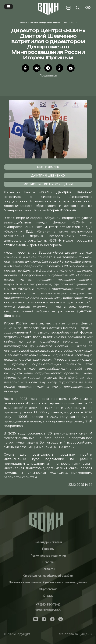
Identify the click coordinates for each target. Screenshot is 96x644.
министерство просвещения (48, 184)
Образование (48, 589)
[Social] (36, 619)
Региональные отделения (48, 556)
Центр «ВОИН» (48, 167)
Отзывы (48, 596)
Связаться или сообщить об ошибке (48, 576)
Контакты (48, 569)
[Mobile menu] (9, 7)
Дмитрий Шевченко (48, 176)
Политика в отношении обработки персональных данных (48, 582)
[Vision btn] (88, 8)
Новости (48, 562)
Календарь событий (48, 542)
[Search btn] (78, 8)
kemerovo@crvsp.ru (48, 610)
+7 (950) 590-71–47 (48, 605)
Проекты (48, 549)
